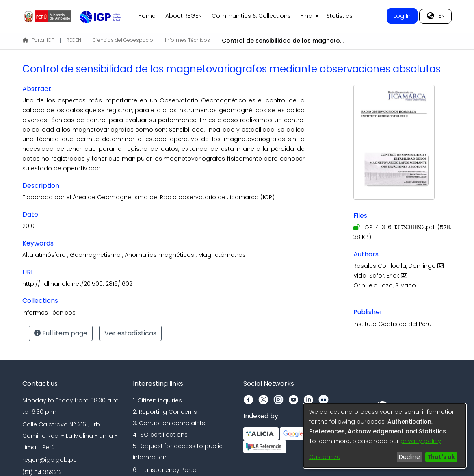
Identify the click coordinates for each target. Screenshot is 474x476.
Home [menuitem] (147, 16)
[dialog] (385, 436)
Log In (402, 16)
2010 (28, 226)
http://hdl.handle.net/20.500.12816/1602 (77, 284)
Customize (325, 457)
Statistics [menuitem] (340, 16)
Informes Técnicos (187, 40)
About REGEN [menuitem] (184, 16)
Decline (409, 457)
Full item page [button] (61, 333)
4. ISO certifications (160, 435)
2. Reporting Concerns (165, 412)
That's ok (441, 457)
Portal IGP (39, 40)
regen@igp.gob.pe (50, 460)
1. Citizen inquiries (157, 400)
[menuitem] (309, 16)
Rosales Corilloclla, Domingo (399, 266)
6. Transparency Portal (165, 470)
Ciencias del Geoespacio (123, 40)
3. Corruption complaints (169, 423)
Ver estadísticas (130, 333)
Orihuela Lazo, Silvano (385, 285)
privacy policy (421, 441)
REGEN (74, 40)
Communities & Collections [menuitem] (251, 16)
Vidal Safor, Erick (381, 276)
